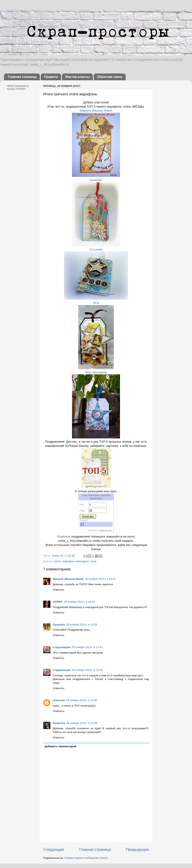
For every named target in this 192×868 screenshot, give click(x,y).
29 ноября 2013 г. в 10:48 (79, 602)
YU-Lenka (96, 250)
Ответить (59, 590)
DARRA (58, 602)
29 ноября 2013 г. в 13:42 (87, 647)
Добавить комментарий (60, 746)
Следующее (54, 849)
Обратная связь (110, 77)
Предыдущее (137, 849)
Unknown (59, 700)
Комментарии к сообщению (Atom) (86, 858)
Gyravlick (96, 180)
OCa (96, 303)
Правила (51, 77)
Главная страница (22, 77)
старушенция (62, 647)
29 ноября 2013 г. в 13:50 (82, 700)
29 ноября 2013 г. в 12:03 (82, 625)
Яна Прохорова (96, 372)
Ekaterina (63, 537)
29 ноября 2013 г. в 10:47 (100, 579)
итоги (58, 561)
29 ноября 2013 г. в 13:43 (87, 670)
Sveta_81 (58, 556)
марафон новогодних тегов (79, 561)
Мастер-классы (77, 77)
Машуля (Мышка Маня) (96, 111)
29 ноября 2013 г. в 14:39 (82, 723)
